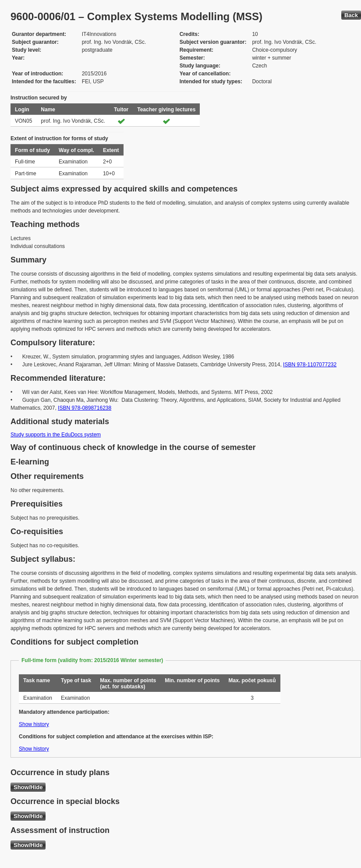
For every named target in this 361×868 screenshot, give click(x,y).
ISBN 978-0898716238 (85, 408)
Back (351, 15)
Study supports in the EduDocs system (56, 435)
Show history (34, 724)
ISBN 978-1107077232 (310, 365)
